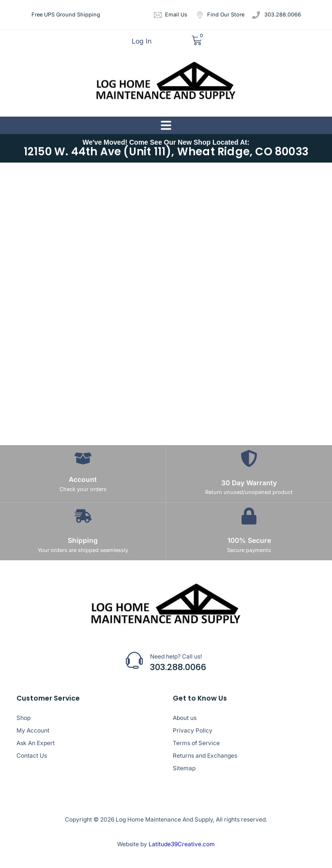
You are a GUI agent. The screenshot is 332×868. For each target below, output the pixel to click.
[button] (166, 125)
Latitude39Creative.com (181, 844)
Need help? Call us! (176, 656)
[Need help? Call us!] (134, 660)
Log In (142, 41)
